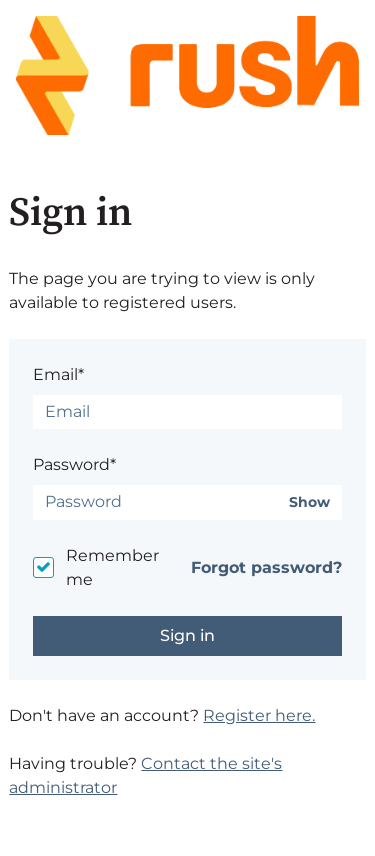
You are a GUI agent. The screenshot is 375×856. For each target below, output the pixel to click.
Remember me (112, 567)
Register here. (259, 715)
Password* (74, 464)
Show (309, 502)
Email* (58, 374)
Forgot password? (266, 567)
